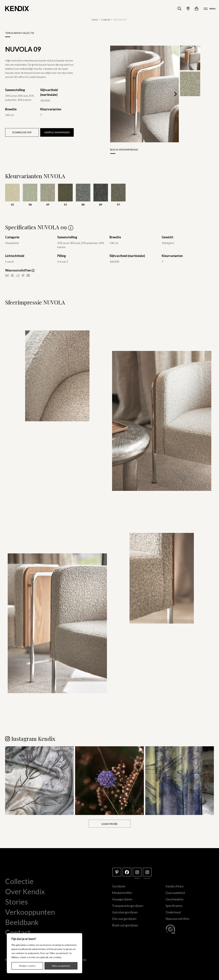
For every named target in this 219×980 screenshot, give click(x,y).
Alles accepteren (61, 966)
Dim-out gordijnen (124, 919)
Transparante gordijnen (128, 906)
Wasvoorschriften (178, 919)
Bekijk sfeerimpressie (124, 150)
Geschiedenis (175, 899)
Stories (17, 902)
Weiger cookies (27, 966)
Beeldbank (22, 922)
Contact (18, 933)
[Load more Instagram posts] (110, 824)
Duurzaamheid (175, 893)
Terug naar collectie (20, 33)
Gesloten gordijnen (125, 912)
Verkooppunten (30, 912)
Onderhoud (173, 912)
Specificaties (174, 906)
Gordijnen (119, 886)
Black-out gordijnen (125, 925)
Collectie (106, 20)
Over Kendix (25, 891)
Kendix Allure (175, 886)
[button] (39, 781)
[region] (44, 953)
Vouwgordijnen (122, 899)
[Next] (175, 94)
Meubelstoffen (122, 893)
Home (95, 20)
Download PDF (22, 132)
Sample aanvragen (57, 132)
